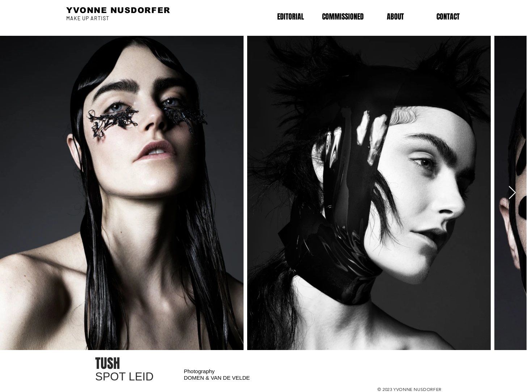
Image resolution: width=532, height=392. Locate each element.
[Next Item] (512, 193)
